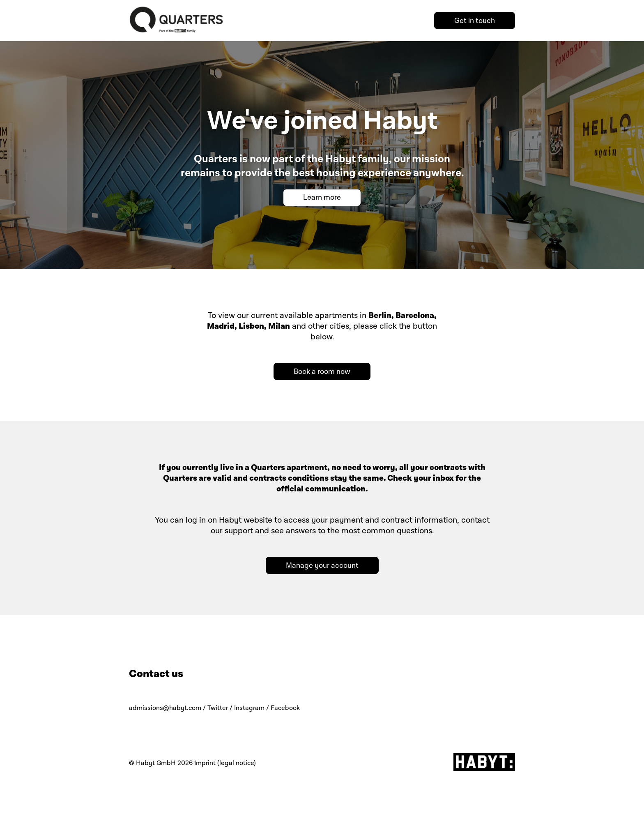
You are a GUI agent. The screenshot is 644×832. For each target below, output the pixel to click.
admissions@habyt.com (165, 708)
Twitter (218, 708)
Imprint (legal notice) (225, 763)
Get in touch (475, 21)
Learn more (322, 197)
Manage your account (322, 566)
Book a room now (322, 372)
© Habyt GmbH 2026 (161, 763)
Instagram (249, 708)
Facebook (285, 708)
